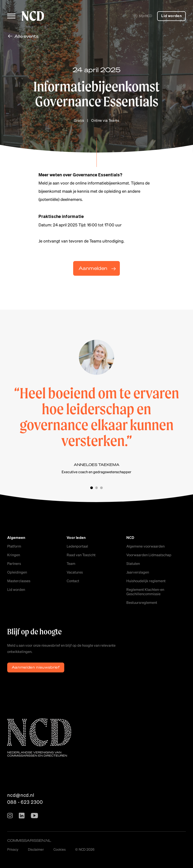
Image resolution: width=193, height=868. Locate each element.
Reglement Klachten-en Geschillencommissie (145, 592)
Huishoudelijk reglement (146, 581)
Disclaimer (36, 849)
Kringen (14, 555)
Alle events (26, 36)
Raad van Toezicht (81, 555)
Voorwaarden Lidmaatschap (149, 555)
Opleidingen (17, 572)
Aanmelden (93, 268)
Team (71, 563)
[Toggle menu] (11, 16)
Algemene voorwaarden (145, 546)
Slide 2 (97, 488)
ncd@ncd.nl (21, 795)
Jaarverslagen (138, 572)
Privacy (13, 849)
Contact (73, 581)
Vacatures (75, 572)
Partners (14, 563)
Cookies (60, 849)
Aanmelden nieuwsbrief (36, 667)
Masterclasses (19, 581)
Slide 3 (101, 488)
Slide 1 (92, 488)
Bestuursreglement (142, 602)
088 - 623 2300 (25, 802)
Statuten (133, 563)
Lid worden (171, 16)
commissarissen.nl (29, 840)
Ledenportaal (77, 546)
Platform (14, 546)
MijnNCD (143, 16)
